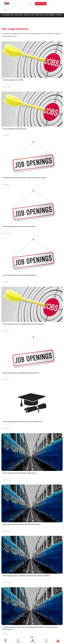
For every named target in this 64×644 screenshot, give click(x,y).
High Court (40, 15)
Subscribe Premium (41, 4)
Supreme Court (29, 15)
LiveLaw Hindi (8, 15)
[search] (32, 10)
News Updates (50, 15)
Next (32, 637)
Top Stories (18, 15)
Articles (59, 15)
